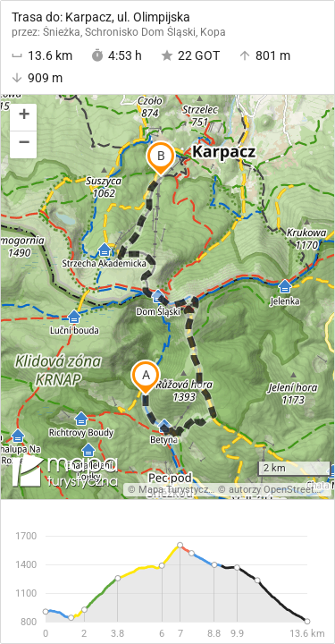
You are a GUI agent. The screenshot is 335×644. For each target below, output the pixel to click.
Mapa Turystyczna (179, 490)
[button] (23, 118)
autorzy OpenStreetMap (281, 490)
